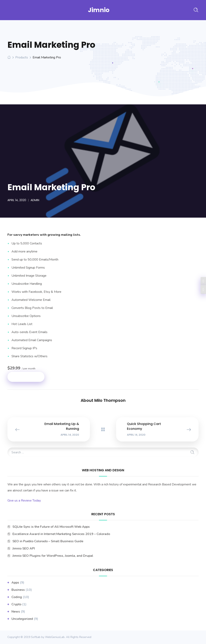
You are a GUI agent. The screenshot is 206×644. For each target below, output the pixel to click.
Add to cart (26, 377)
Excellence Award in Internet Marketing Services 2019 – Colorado (61, 534)
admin (35, 200)
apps (15, 583)
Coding (17, 597)
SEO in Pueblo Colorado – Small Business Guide (48, 541)
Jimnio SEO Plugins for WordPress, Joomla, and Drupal (53, 556)
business (18, 590)
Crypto (16, 604)
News (16, 612)
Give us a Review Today (24, 501)
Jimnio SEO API (24, 548)
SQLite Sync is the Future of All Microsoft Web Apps (51, 527)
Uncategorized (22, 619)
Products (22, 57)
